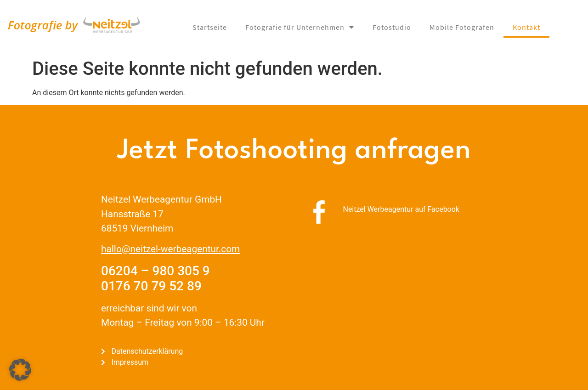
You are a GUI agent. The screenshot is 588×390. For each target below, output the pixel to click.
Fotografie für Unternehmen (300, 27)
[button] (20, 370)
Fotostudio (392, 27)
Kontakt (526, 27)
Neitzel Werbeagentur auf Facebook (401, 209)
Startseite (210, 27)
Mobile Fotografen (462, 27)
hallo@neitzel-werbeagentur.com (170, 249)
